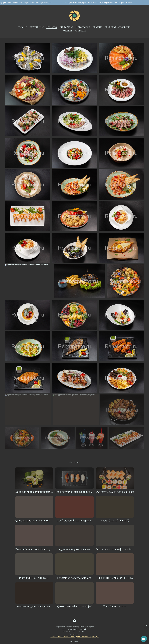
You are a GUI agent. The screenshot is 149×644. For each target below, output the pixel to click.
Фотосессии (83, 27)
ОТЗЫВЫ (68, 31)
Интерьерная (37, 27)
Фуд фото (52, 27)
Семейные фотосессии (118, 27)
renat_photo (76, 638)
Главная (22, 27)
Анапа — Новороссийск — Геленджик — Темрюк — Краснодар (74, 641)
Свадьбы (97, 27)
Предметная (66, 27)
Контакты (80, 31)
